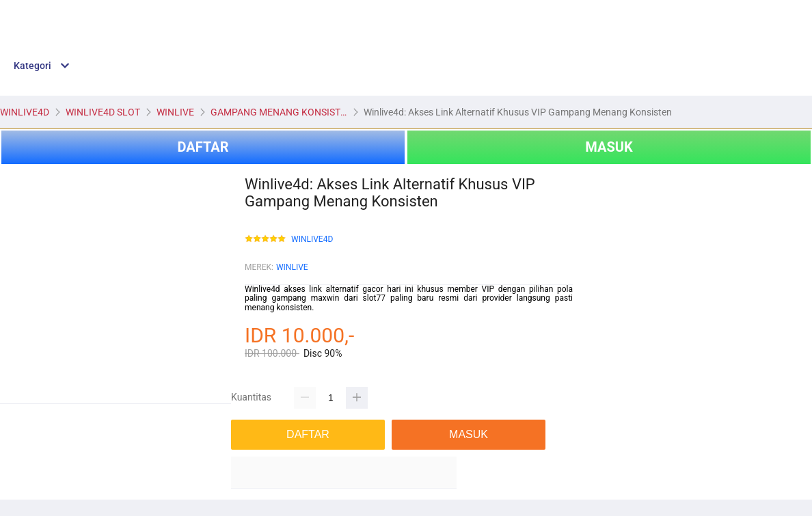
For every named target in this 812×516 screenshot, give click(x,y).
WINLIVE (292, 267)
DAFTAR (203, 147)
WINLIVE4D (312, 240)
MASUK (609, 147)
